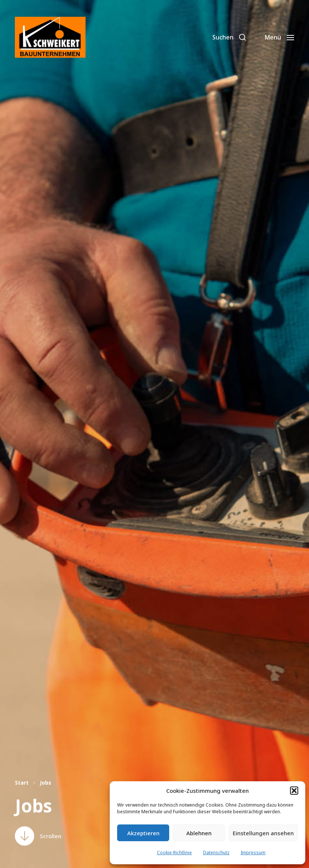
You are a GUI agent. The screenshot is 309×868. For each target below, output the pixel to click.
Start (22, 783)
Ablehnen (199, 833)
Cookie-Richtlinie (174, 853)
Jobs (46, 783)
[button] (294, 791)
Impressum (253, 853)
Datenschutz (216, 853)
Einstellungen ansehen (263, 833)
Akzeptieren (143, 833)
